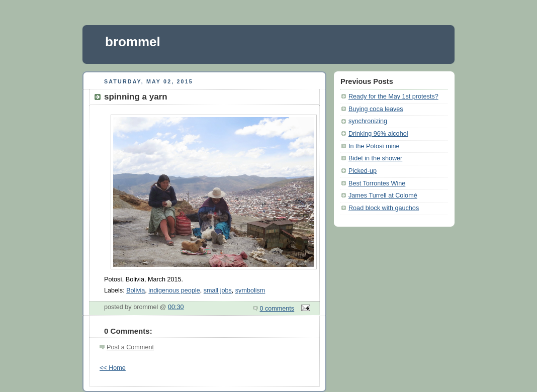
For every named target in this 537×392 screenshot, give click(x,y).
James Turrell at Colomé (383, 195)
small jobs (218, 290)
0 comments (277, 309)
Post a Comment (130, 347)
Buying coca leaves (376, 109)
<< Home (113, 368)
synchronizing (368, 121)
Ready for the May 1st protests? (393, 96)
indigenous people (174, 290)
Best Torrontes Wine (377, 183)
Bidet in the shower (375, 158)
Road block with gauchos (384, 208)
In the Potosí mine (374, 146)
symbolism (250, 290)
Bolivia (136, 290)
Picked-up (363, 171)
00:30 (176, 307)
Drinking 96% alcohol (378, 134)
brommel (133, 42)
